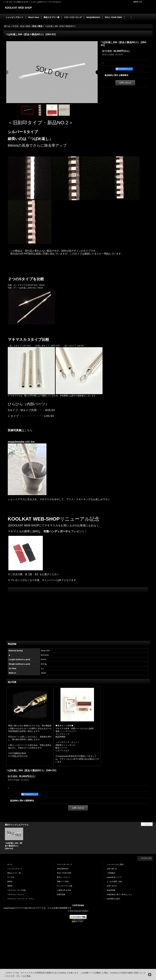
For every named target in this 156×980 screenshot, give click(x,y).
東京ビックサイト (64, 877)
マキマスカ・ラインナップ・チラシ (21, 899)
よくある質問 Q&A (114, 881)
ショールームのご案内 (115, 864)
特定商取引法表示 (113, 899)
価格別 (10, 886)
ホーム (10, 864)
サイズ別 (11, 877)
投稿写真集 (15, 430)
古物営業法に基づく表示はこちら (119, 894)
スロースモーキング (65, 864)
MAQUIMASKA (63, 869)
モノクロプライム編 (65, 886)
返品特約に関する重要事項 (116, 75)
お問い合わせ (125, 83)
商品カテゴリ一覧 (14, 873)
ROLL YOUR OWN (64, 873)
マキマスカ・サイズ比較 (17, 890)
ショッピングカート (15, 869)
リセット (148, 824)
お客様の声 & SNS (64, 890)
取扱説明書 (111, 890)
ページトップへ (147, 858)
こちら (28, 976)
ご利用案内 (111, 873)
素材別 (10, 881)
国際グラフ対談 (63, 881)
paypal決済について (114, 877)
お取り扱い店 (112, 869)
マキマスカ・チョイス (16, 894)
